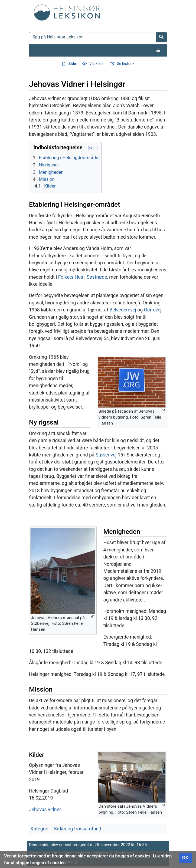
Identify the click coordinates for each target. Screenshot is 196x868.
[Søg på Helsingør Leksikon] (93, 37)
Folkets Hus (71, 277)
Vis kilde (96, 64)
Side (72, 64)
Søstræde (97, 277)
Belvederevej (123, 310)
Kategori (40, 829)
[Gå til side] (161, 37)
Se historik (126, 64)
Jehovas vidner (45, 810)
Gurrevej (153, 310)
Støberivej (106, 455)
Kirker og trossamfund (78, 829)
